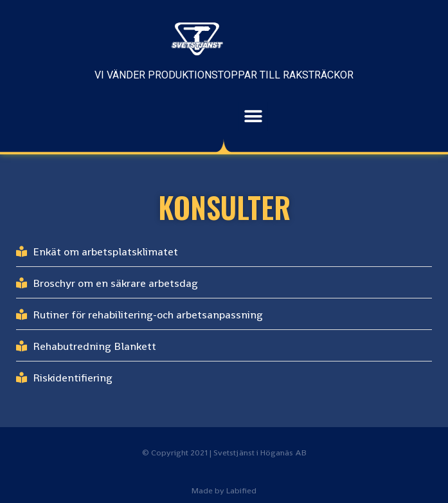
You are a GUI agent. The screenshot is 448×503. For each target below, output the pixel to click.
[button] (272, 117)
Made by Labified (224, 490)
